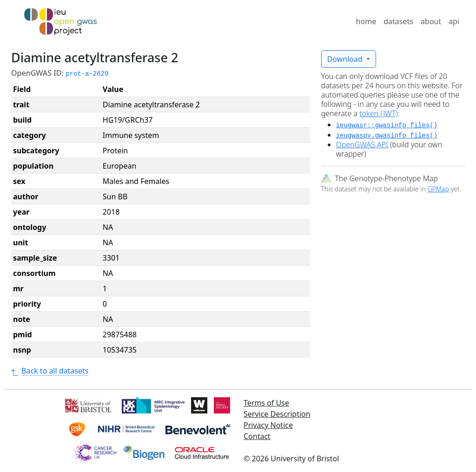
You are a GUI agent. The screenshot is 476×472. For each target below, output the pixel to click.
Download (346, 59)
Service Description (277, 414)
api (454, 21)
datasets (398, 21)
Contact (257, 436)
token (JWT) (379, 113)
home (366, 21)
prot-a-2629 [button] (87, 74)
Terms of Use (266, 403)
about (431, 21)
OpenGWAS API (362, 144)
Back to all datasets (50, 371)
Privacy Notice (268, 425)
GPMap (438, 189)
